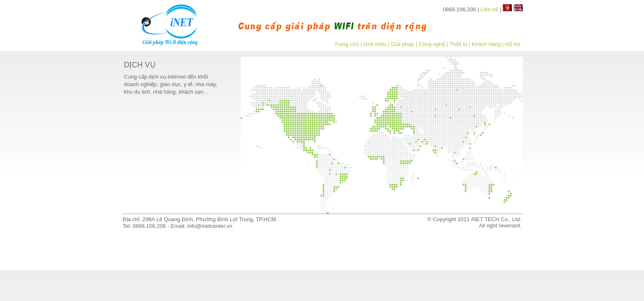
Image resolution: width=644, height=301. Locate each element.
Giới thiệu (375, 44)
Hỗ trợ (513, 44)
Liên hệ (489, 9)
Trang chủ (347, 44)
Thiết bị (458, 44)
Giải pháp (403, 44)
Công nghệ (432, 44)
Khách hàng (486, 44)
